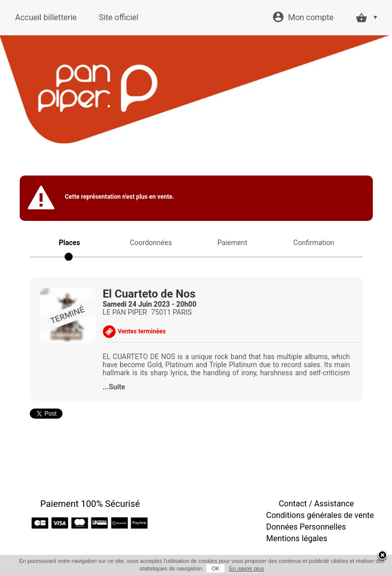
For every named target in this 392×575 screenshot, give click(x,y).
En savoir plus (246, 568)
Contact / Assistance (316, 504)
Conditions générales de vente (320, 515)
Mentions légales (297, 538)
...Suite (114, 387)
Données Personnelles (306, 527)
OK (215, 568)
